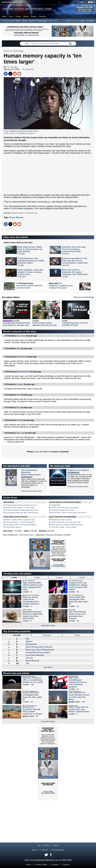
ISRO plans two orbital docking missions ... (68, 525)
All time (77, 635)
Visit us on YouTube (84, 297)
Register (91, 21)
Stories (34, 16)
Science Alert (17, 213)
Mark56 (19, 420)
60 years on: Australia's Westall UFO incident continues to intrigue (32, 710)
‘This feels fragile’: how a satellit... (64, 527)
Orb (27, 639)
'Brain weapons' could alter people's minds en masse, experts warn (30, 272)
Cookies (55, 865)
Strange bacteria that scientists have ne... (22, 505)
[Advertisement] (48, 174)
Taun (18, 348)
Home (4, 16)
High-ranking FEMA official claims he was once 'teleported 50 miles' (33, 586)
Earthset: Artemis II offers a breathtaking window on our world (32, 680)
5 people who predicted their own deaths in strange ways (16, 324)
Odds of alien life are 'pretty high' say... (66, 522)
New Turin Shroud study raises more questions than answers (77, 615)
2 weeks (37, 577)
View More (48, 667)
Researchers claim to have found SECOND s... (70, 513)
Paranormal (31, 644)
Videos (26, 16)
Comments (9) (31, 213)
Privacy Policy (41, 865)
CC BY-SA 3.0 (22, 133)
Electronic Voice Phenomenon (40, 650)
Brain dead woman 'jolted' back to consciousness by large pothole (30, 249)
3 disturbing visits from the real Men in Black (75, 324)
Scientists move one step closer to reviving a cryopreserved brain (74, 249)
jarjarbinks (21, 357)
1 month (82, 577)
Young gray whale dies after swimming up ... (23, 513)
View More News (48, 625)
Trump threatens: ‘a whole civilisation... (21, 522)
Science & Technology (38, 21)
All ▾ (27, 44)
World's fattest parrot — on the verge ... (21, 508)
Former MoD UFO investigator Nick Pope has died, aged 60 (78, 601)
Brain (12, 217)
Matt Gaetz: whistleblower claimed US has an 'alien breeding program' (77, 682)
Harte (19, 395)
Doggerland (56, 505)
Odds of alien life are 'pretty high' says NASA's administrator (79, 709)
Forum (18, 16)
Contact (80, 2)
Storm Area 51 (32, 661)
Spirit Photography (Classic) (39, 647)
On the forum (10, 498)
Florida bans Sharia (13, 527)
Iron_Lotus (21, 336)
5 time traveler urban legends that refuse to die (44, 324)
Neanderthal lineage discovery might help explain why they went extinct (32, 615)
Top (39, 845)
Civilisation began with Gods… (63, 510)
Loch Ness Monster (35, 655)
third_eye (20, 433)
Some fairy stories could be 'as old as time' (29, 287)
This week (17, 635)
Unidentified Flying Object (38, 652)
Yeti (27, 663)
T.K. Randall (12, 67)
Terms (28, 865)
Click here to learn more (31, 491)
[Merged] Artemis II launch (61, 520)
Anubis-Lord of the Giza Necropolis (65, 508)
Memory (20, 217)
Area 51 (29, 658)
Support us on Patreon (78, 470)
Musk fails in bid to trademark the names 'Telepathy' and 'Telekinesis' (75, 272)
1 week (14, 577)
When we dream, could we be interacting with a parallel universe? (31, 601)
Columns (42, 16)
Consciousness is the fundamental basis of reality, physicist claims (31, 261)
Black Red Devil (23, 372)
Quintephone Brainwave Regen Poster (24, 131)
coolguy (20, 384)
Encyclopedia (58, 850)
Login (82, 21)
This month (47, 635)
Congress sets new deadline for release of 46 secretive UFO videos (78, 586)
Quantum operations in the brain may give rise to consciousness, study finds (75, 261)
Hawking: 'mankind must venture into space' (61, 287)
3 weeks (59, 577)
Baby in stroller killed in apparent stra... (21, 520)
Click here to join (27, 535)
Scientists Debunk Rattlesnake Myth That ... (23, 510)
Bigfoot (29, 641)
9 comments (27, 69)
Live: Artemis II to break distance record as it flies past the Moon (79, 696)
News (11, 16)
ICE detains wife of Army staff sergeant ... (22, 525)
